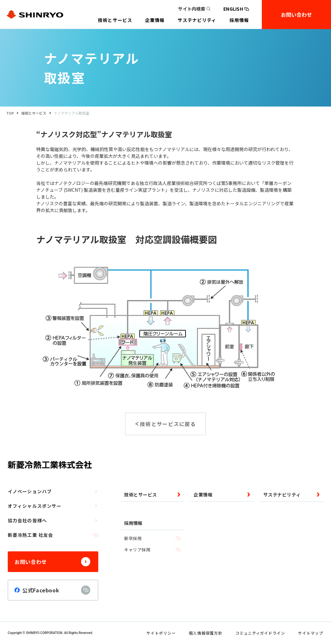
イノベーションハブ (53, 491)
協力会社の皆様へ (53, 520)
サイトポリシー (161, 633)
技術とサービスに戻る (168, 424)
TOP (10, 113)
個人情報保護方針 (206, 633)
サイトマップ (311, 633)
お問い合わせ (296, 15)
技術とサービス (34, 113)
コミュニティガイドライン (260, 633)
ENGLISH (236, 9)
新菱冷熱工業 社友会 (53, 535)
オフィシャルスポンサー (53, 506)
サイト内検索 (194, 9)
